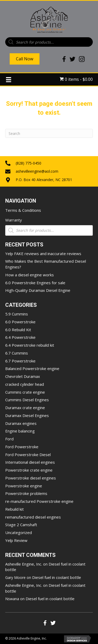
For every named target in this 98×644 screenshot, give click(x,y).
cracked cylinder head (25, 384)
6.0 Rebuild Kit (18, 330)
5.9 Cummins (17, 314)
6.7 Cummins (17, 353)
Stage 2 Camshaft (21, 525)
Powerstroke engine (24, 486)
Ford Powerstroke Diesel (28, 455)
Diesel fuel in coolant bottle (57, 577)
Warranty (14, 220)
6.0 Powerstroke (20, 322)
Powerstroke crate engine (29, 470)
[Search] (49, 133)
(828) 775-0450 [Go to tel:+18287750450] (28, 163)
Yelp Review (16, 540)
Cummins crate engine (25, 392)
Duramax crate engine (25, 408)
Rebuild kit (15, 509)
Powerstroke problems (26, 493)
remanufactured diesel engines (33, 517)
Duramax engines (21, 423)
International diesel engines (30, 462)
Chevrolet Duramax (23, 376)
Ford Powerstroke (22, 447)
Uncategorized (19, 532)
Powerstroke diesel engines (31, 478)
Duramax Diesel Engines (27, 415)
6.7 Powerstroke (20, 361)
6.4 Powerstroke (20, 337)
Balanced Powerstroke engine (32, 368)
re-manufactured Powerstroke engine (39, 501)
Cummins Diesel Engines (27, 400)
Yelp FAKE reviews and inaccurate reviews (43, 254)
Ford (9, 439)
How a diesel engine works (30, 275)
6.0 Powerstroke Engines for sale (35, 283)
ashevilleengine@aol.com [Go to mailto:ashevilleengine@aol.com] (37, 171)
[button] (45, 623)
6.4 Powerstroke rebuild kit (30, 345)
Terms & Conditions (23, 210)
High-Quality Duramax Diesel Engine (38, 290)
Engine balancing (20, 431)
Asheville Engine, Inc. (24, 564)
